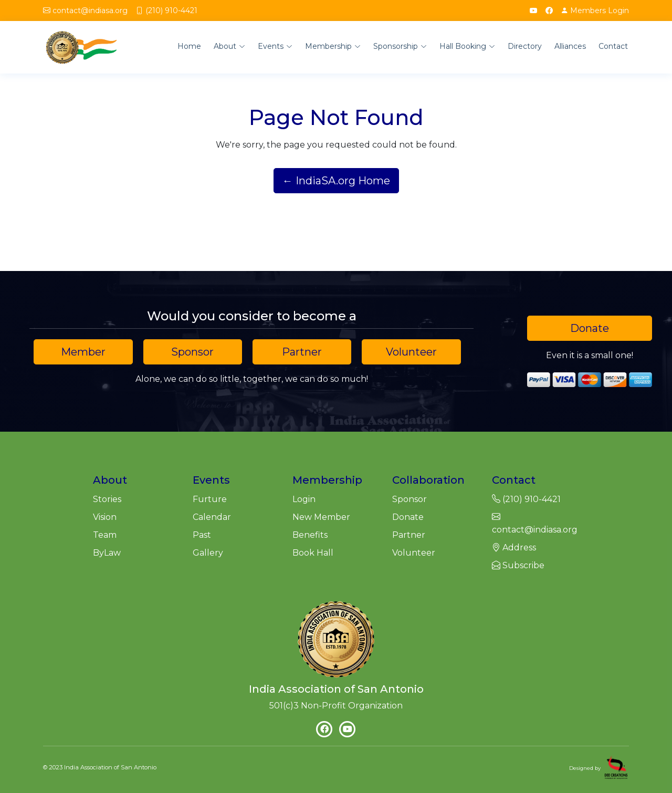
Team (105, 535)
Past (202, 535)
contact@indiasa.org (90, 11)
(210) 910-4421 (171, 11)
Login (595, 11)
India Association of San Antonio (110, 767)
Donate (590, 328)
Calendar (212, 517)
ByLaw (107, 553)
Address (514, 547)
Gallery (208, 553)
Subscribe (518, 565)
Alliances (570, 46)
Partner (302, 352)
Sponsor (192, 352)
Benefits (310, 535)
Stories (107, 499)
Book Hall (313, 553)
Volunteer (411, 352)
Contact (613, 46)
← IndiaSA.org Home (336, 181)
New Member (321, 517)
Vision (105, 517)
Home (189, 46)
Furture (210, 499)
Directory (525, 46)
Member (83, 352)
